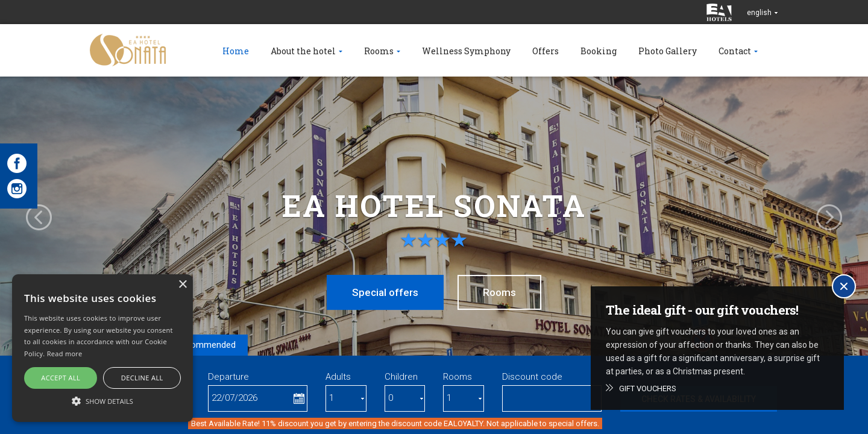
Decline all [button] (142, 378)
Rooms (499, 292)
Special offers (385, 292)
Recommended (206, 345)
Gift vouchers (648, 388)
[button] (102, 401)
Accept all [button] (61, 378)
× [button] (182, 285)
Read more (65, 354)
